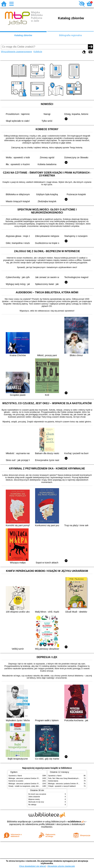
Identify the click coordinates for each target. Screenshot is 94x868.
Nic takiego (32, 805)
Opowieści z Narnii (15, 776)
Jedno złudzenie (34, 797)
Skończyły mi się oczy (36, 802)
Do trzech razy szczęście (37, 794)
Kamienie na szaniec (16, 781)
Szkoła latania (53, 781)
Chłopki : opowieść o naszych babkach (62, 786)
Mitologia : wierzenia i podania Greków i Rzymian (26, 778)
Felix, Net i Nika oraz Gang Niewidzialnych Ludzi (66, 778)
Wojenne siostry (34, 799)
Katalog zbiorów (23, 35)
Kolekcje (38, 52)
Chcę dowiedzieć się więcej (32, 866)
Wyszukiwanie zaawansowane (16, 52)
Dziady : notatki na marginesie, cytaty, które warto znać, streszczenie (33, 786)
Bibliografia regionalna (70, 35)
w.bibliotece (76, 822)
